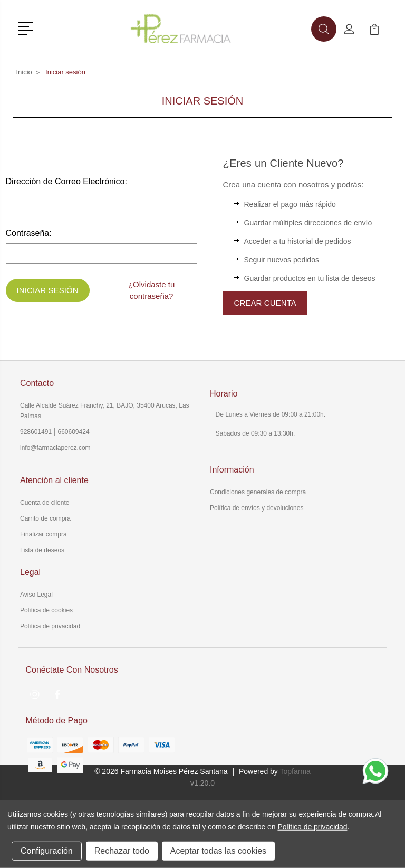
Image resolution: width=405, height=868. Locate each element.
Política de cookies (46, 610)
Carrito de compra (45, 518)
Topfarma (295, 771)
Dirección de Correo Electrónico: (66, 181)
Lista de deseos (42, 550)
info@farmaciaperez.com (55, 448)
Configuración (47, 851)
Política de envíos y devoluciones (257, 508)
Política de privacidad (50, 626)
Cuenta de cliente (45, 503)
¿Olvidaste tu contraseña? (151, 290)
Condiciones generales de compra (258, 492)
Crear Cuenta (265, 303)
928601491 (36, 432)
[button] (28, 27)
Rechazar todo (122, 851)
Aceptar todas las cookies (218, 851)
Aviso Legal (36, 595)
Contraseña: (29, 233)
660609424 (74, 432)
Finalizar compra (44, 534)
